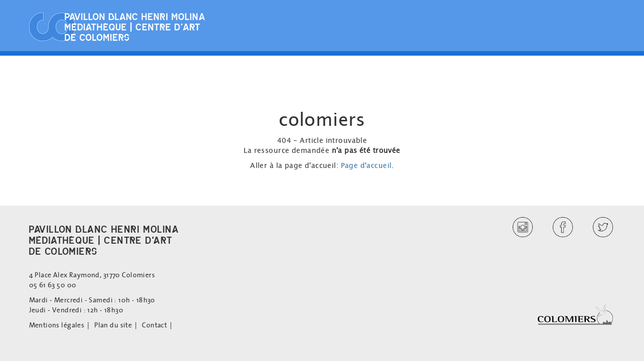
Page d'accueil (366, 165)
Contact (154, 325)
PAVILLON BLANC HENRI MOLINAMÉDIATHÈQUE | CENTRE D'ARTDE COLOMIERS (104, 240)
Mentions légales (57, 325)
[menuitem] (62, 325)
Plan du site (113, 325)
